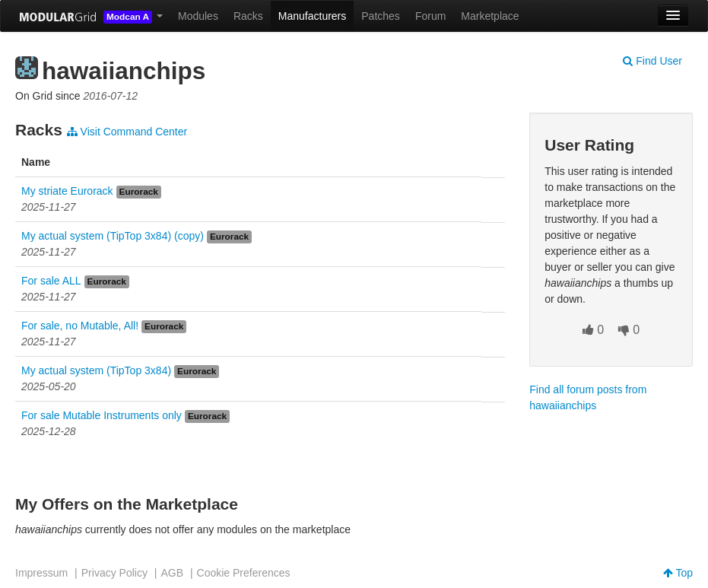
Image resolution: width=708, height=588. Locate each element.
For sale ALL (51, 281)
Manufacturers (312, 16)
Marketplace (490, 16)
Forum (430, 16)
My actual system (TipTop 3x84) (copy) (113, 236)
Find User (652, 61)
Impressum (41, 573)
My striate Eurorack (67, 191)
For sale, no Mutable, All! (80, 326)
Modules (198, 16)
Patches (381, 16)
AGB (172, 573)
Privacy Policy (114, 573)
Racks (248, 16)
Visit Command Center (127, 132)
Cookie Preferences (244, 573)
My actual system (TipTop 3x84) (96, 370)
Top (678, 573)
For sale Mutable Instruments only (102, 415)
